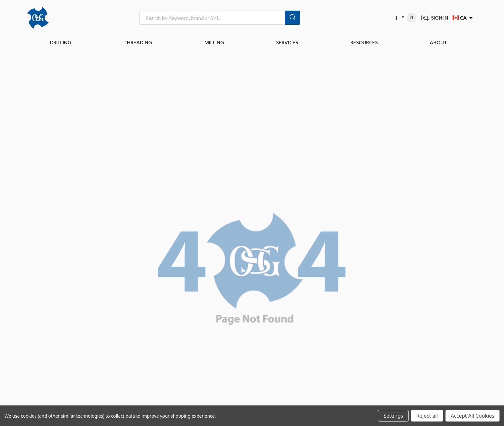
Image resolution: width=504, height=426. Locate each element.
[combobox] (220, 18)
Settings (393, 416)
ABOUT (439, 42)
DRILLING (61, 42)
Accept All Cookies (473, 416)
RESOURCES (364, 42)
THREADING (138, 42)
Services (287, 42)
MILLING (214, 42)
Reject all (427, 416)
